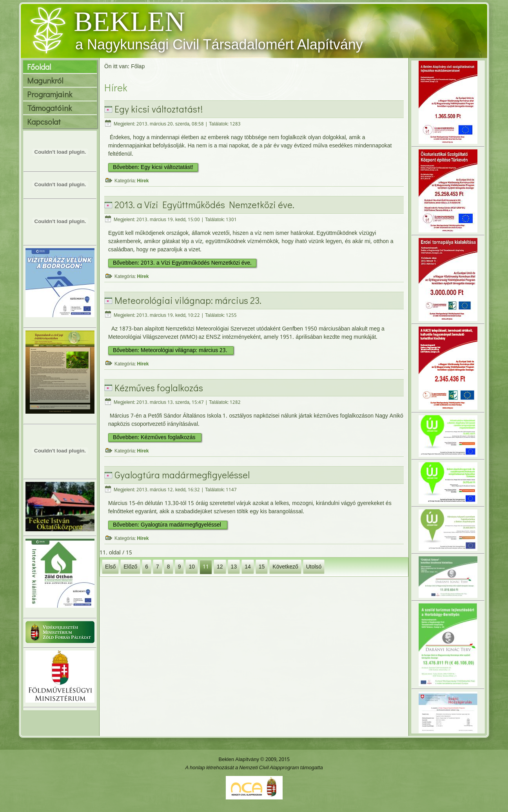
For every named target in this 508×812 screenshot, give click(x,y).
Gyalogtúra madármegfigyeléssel (182, 475)
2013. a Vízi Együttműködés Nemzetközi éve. (204, 204)
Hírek (143, 181)
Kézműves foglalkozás (159, 388)
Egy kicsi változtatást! (159, 109)
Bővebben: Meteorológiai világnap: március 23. (171, 351)
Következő (285, 567)
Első (110, 567)
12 (220, 567)
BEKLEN (129, 22)
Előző (130, 567)
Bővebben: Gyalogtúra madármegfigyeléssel (168, 525)
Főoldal (39, 67)
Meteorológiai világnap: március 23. (188, 300)
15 (262, 567)
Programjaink (50, 94)
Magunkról (45, 80)
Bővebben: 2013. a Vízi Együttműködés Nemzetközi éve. (182, 263)
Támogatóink (49, 108)
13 (234, 567)
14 (248, 567)
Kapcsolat (44, 122)
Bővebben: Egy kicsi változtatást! (153, 167)
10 (192, 567)
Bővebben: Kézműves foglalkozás (155, 438)
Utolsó (314, 567)
